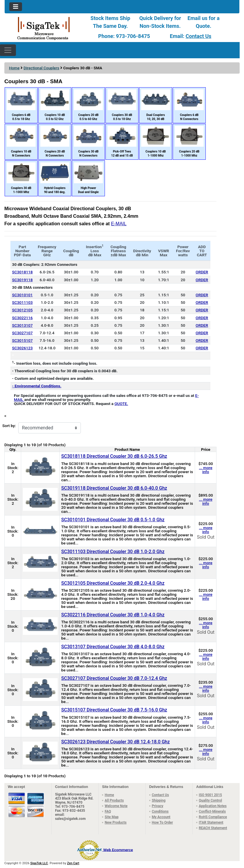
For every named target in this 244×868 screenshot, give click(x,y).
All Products (114, 800)
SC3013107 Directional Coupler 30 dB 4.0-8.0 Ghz (113, 647)
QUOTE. (121, 404)
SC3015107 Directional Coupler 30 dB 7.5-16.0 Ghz (114, 710)
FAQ (108, 811)
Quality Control (210, 800)
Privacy (158, 806)
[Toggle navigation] (16, 7)
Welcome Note (116, 806)
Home (14, 68)
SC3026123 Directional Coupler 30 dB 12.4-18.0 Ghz (115, 742)
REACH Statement (213, 828)
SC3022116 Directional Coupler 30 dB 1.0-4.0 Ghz (113, 615)
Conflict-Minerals (212, 811)
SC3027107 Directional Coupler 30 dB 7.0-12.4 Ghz (114, 678)
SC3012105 (22, 310)
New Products (115, 822)
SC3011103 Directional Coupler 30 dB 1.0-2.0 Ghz (113, 552)
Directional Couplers (41, 68)
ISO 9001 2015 (210, 795)
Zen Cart (73, 863)
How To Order (162, 822)
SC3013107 (22, 325)
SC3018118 (22, 272)
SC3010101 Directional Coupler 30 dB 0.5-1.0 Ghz (113, 520)
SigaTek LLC (39, 863)
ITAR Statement (211, 822)
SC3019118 (22, 280)
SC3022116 (22, 318)
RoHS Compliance (213, 817)
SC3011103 (22, 302)
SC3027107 (22, 333)
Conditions (160, 811)
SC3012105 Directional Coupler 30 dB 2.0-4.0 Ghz (113, 583)
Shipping (159, 800)
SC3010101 (22, 295)
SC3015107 (22, 340)
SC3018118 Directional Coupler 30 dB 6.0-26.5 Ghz (114, 456)
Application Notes (213, 806)
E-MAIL (119, 224)
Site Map (112, 817)
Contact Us (198, 36)
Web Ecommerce (118, 849)
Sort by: (9, 426)
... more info (206, 470)
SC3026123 (22, 348)
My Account (161, 817)
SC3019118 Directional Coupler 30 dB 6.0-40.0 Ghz (114, 488)
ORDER (202, 272)
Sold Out (206, 537)
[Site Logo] (44, 28)
